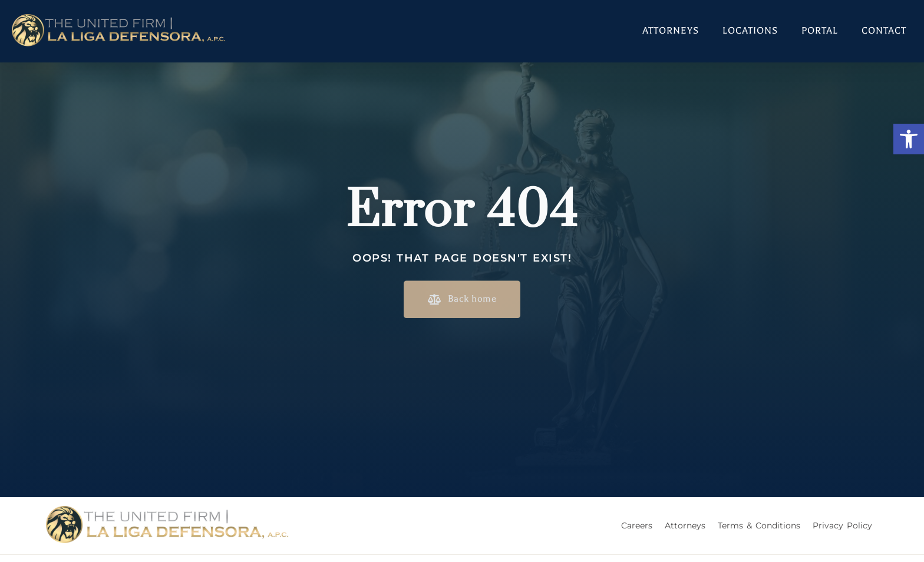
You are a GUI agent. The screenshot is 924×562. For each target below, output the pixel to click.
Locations (750, 31)
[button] (909, 139)
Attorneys (671, 31)
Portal (820, 31)
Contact (884, 31)
